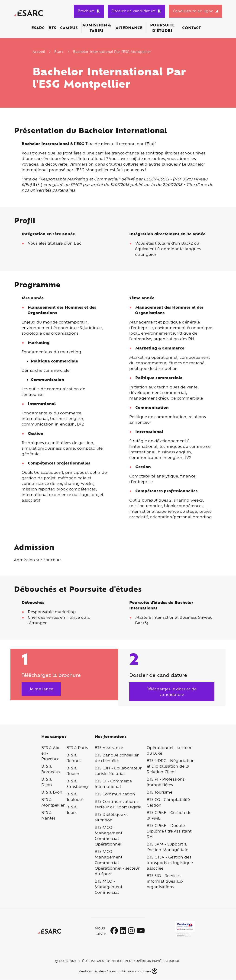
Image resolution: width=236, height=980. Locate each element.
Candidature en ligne (193, 11)
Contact (192, 28)
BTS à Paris (77, 748)
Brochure (89, 11)
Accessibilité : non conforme (128, 971)
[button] (155, 971)
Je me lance (41, 689)
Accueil (39, 52)
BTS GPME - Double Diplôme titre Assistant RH (169, 831)
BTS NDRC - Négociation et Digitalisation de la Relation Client (171, 766)
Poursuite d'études (162, 28)
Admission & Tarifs (97, 28)
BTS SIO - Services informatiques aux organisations (165, 881)
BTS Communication (115, 794)
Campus (69, 28)
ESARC (38, 28)
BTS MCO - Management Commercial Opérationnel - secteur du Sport (117, 863)
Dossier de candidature (136, 11)
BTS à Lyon (52, 792)
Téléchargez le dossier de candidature (172, 692)
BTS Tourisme (160, 792)
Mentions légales (91, 971)
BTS (52, 28)
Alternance (129, 28)
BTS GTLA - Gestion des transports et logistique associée (170, 863)
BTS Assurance (109, 748)
